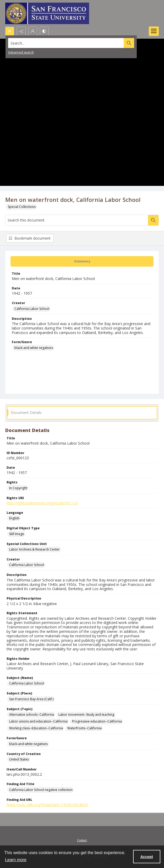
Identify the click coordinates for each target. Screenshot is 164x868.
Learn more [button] (16, 860)
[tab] (82, 261)
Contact (82, 840)
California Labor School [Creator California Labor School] (32, 309)
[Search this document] (77, 220)
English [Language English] (14, 518)
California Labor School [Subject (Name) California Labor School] (27, 683)
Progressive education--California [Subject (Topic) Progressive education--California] (97, 721)
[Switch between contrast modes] (44, 31)
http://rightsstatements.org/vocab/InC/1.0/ (42, 503)
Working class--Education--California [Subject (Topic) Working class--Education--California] (36, 728)
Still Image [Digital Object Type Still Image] (17, 534)
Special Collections (22, 207)
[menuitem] (82, 840)
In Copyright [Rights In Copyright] (18, 488)
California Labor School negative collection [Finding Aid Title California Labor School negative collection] (41, 790)
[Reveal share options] (21, 31)
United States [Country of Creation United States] (19, 759)
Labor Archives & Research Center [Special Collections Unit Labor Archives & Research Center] (34, 549)
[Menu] (154, 31)
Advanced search (21, 52)
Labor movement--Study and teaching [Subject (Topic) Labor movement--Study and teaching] (86, 715)
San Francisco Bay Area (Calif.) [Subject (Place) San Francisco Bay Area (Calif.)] (31, 699)
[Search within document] (153, 220)
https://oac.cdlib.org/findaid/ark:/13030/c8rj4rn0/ (47, 805)
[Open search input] (10, 31)
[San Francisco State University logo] (47, 13)
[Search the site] (66, 43)
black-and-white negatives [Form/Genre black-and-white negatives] (34, 348)
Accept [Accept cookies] (147, 857)
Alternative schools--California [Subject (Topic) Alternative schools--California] (32, 715)
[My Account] (33, 31)
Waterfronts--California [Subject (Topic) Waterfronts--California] (84, 728)
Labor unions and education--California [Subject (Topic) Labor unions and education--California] (38, 721)
